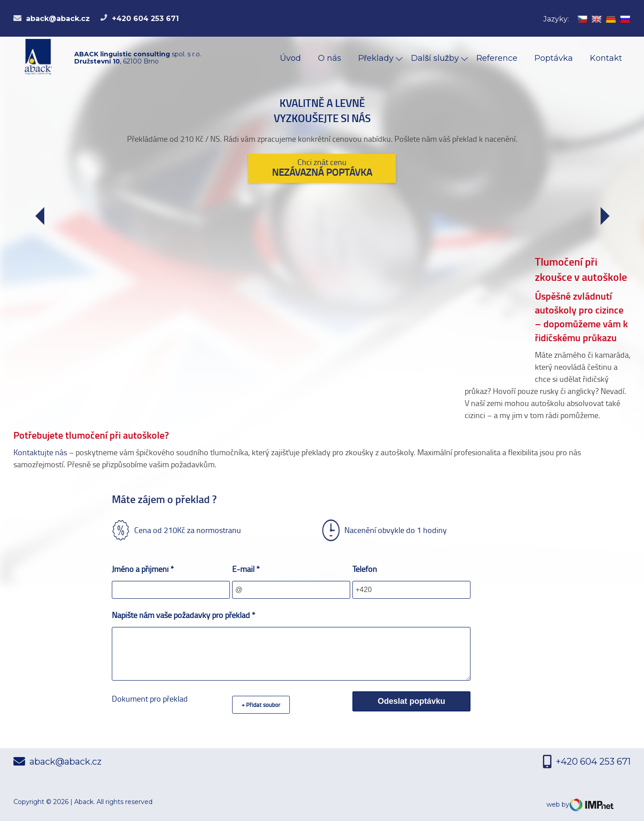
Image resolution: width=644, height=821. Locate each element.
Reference (497, 58)
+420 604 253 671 (140, 19)
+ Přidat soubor (261, 705)
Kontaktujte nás (40, 452)
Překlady (377, 58)
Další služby (436, 58)
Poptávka (554, 58)
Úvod (290, 58)
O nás (330, 58)
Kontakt (606, 58)
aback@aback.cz (52, 19)
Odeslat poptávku (411, 701)
